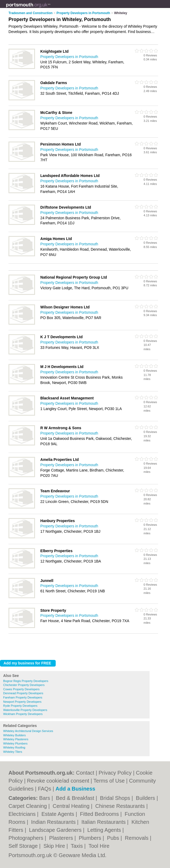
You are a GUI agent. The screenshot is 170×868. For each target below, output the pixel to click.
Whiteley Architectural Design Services (28, 731)
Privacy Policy (115, 773)
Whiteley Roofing (14, 747)
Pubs (114, 838)
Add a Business (75, 789)
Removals (137, 838)
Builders (146, 798)
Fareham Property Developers (23, 697)
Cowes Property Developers (21, 689)
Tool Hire (99, 846)
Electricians (23, 814)
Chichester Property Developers (24, 685)
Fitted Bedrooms (100, 814)
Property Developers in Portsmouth (69, 57)
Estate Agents (58, 814)
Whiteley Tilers (13, 752)
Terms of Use (109, 781)
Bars (45, 798)
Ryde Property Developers (20, 706)
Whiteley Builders (14, 735)
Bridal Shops (116, 798)
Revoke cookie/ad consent (58, 781)
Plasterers (62, 838)
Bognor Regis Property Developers (26, 681)
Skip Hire (55, 846)
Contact (85, 773)
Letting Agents (105, 830)
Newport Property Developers (22, 702)
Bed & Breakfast (76, 798)
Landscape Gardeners (56, 830)
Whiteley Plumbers (15, 743)
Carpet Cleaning (28, 806)
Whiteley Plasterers (16, 739)
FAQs (45, 789)
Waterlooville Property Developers (25, 710)
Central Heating (72, 806)
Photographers (27, 838)
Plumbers (91, 838)
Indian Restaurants (54, 822)
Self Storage (24, 846)
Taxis (78, 846)
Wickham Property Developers (23, 714)
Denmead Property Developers (23, 693)
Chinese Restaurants (121, 806)
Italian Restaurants (104, 822)
